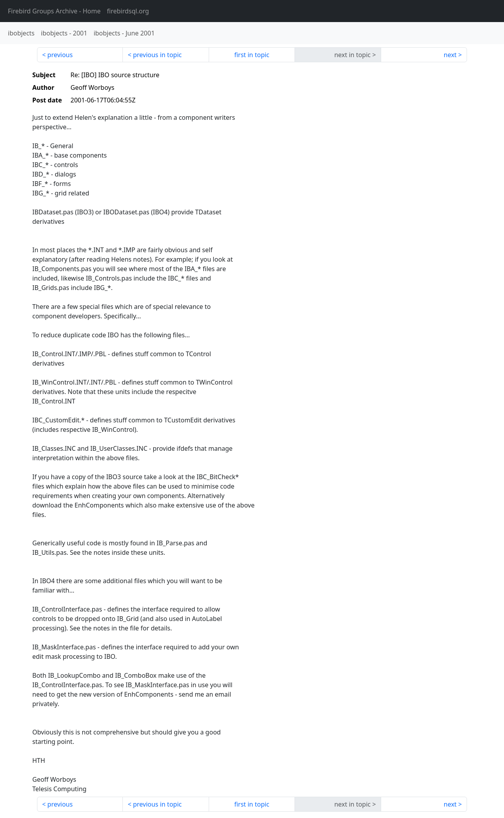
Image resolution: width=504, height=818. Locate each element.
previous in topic (157, 55)
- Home (54, 11)
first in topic (252, 55)
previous (60, 55)
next (450, 55)
